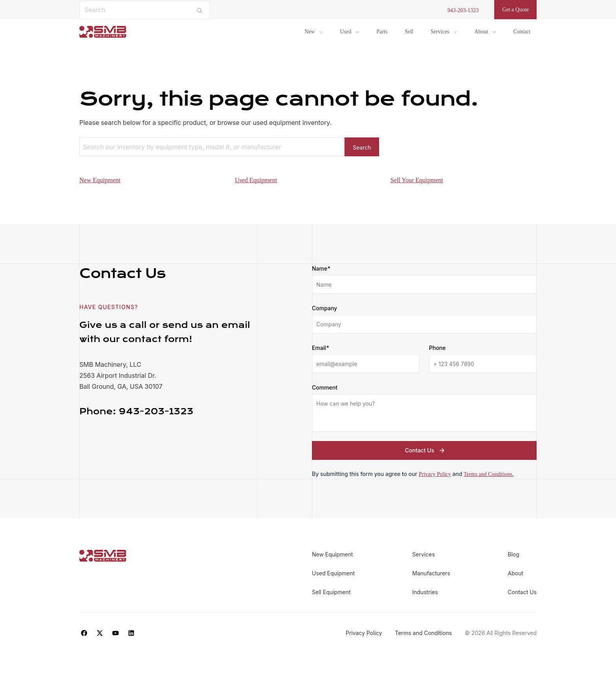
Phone (437, 348)
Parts (382, 32)
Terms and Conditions (424, 633)
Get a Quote (515, 10)
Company (324, 308)
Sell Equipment (331, 592)
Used (346, 32)
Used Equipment (256, 180)
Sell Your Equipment (417, 180)
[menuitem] (313, 32)
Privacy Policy (435, 474)
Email (320, 348)
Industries (425, 592)
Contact (522, 32)
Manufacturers (431, 573)
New (310, 32)
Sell (409, 32)
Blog (513, 554)
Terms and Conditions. (489, 474)
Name (321, 269)
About (481, 32)
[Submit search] (200, 10)
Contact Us (426, 450)
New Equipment (100, 180)
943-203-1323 (463, 10)
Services (440, 32)
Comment (325, 387)
